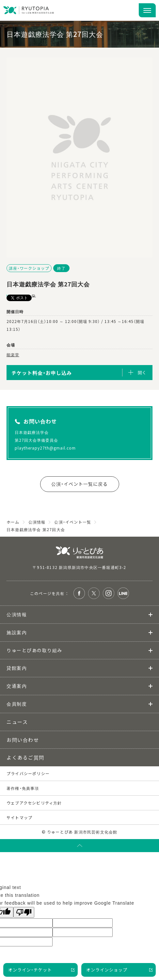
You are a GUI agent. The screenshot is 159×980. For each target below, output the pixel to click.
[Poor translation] (24, 912)
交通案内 (17, 686)
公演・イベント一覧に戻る (79, 484)
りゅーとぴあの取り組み (34, 650)
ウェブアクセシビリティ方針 (34, 803)
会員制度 (17, 704)
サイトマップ (19, 817)
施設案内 (17, 632)
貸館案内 (17, 668)
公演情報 (17, 614)
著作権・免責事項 (23, 788)
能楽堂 (13, 354)
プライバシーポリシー (28, 773)
